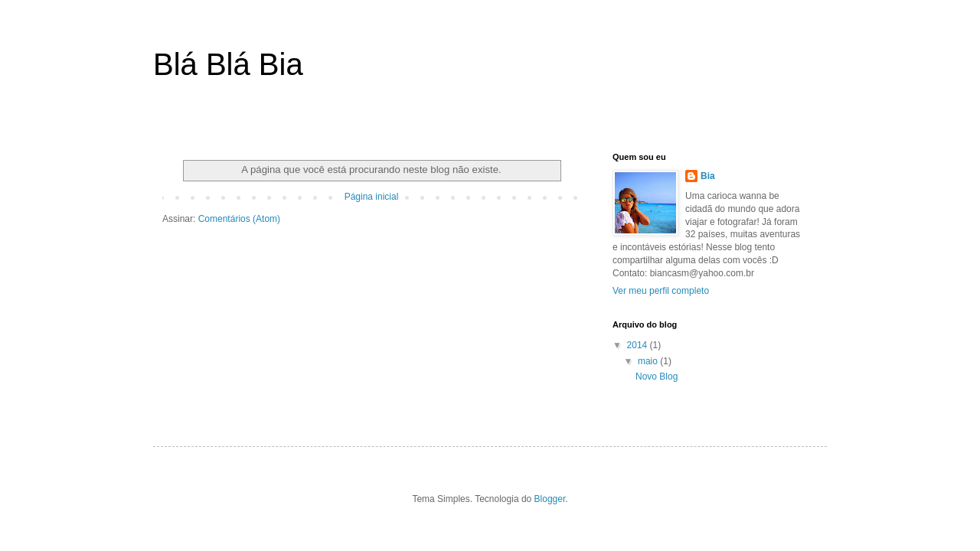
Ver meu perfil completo (661, 291)
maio (649, 361)
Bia (708, 176)
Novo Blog (657, 377)
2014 (639, 345)
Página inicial (372, 197)
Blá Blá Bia (228, 64)
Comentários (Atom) (239, 219)
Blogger (550, 499)
